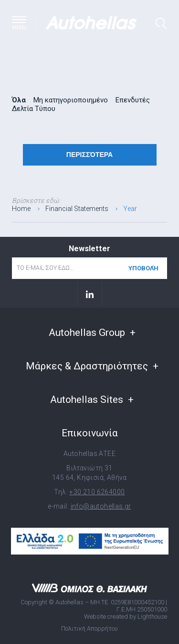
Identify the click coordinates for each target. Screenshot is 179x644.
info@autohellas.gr (101, 506)
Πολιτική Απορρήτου (89, 628)
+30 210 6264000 (97, 492)
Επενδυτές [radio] (133, 100)
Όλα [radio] (19, 100)
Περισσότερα (89, 155)
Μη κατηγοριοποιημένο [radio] (71, 100)
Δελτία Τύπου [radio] (34, 109)
